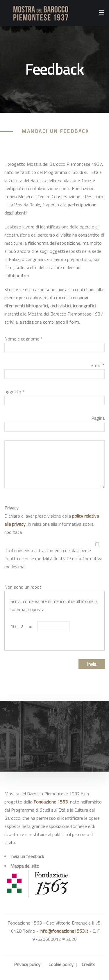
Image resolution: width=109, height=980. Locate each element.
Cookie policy (61, 964)
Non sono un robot (23, 587)
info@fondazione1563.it (64, 931)
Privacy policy (27, 964)
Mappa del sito (25, 866)
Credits (89, 964)
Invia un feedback (27, 856)
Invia (92, 664)
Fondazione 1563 (51, 802)
